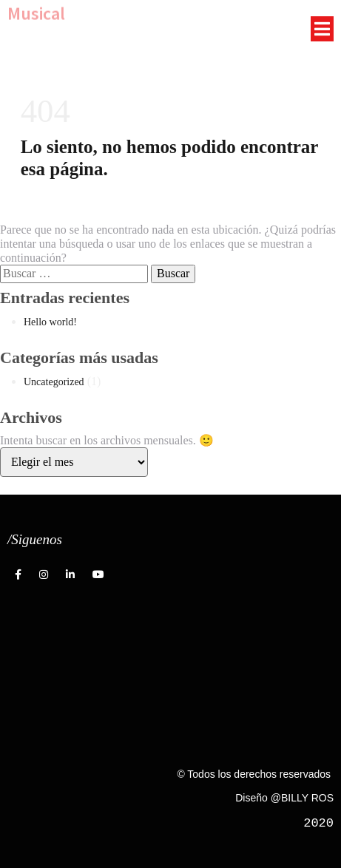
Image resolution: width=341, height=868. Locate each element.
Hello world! (50, 322)
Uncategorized (54, 382)
